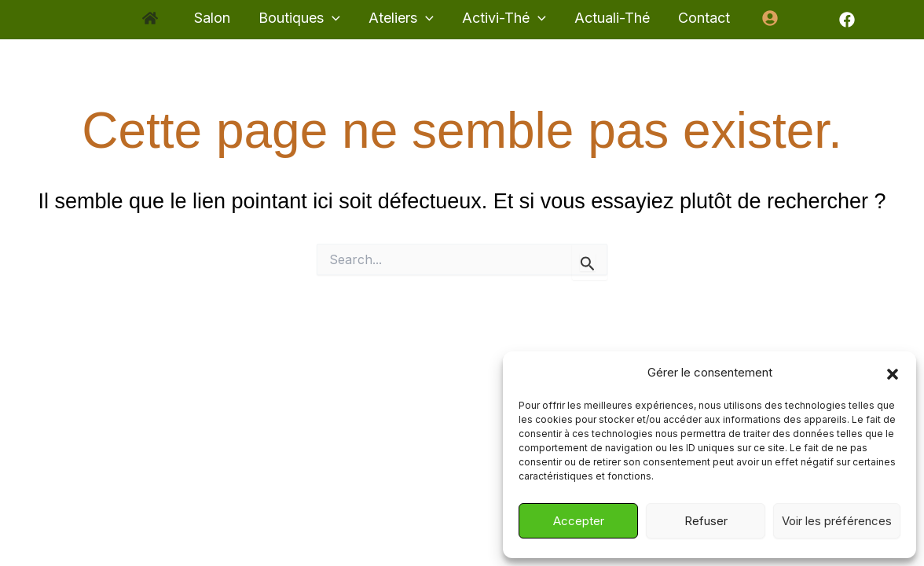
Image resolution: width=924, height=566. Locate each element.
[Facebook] (847, 20)
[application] (332, 18)
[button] (893, 373)
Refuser (706, 521)
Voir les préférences (837, 521)
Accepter (579, 521)
